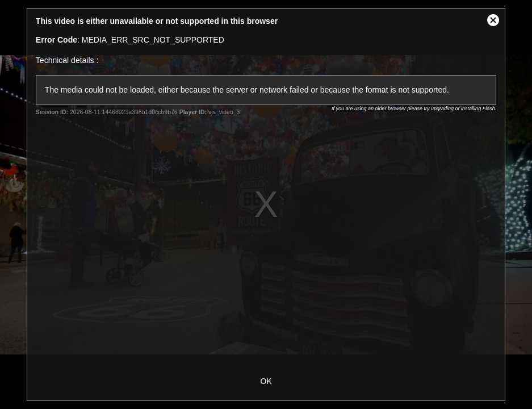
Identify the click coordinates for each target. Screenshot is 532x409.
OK (266, 381)
